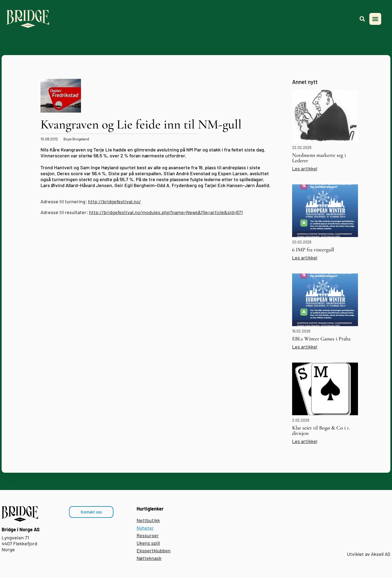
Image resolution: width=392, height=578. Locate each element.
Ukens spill (148, 543)
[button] (375, 19)
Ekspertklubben (154, 550)
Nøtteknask (149, 558)
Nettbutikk (148, 520)
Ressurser (148, 535)
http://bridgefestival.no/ (114, 201)
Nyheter (145, 528)
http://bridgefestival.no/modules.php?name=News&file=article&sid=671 (166, 212)
